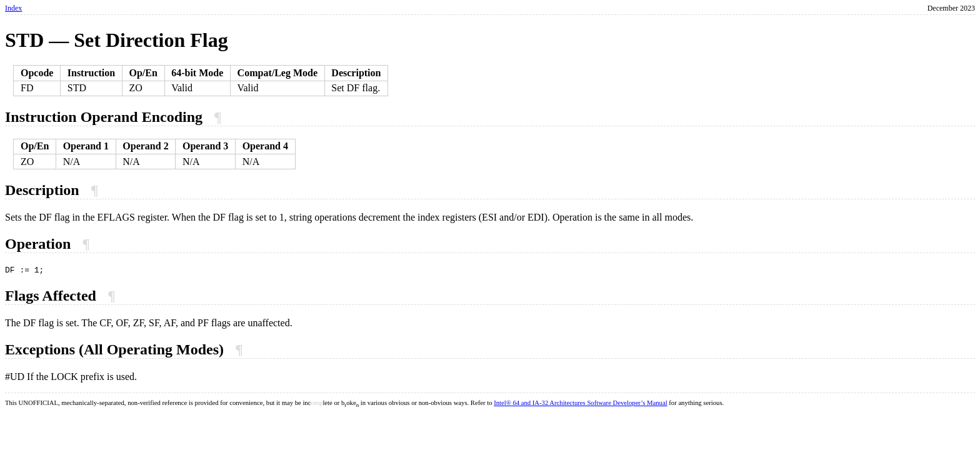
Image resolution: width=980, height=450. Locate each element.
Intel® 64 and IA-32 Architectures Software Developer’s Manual (580, 405)
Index (13, 8)
